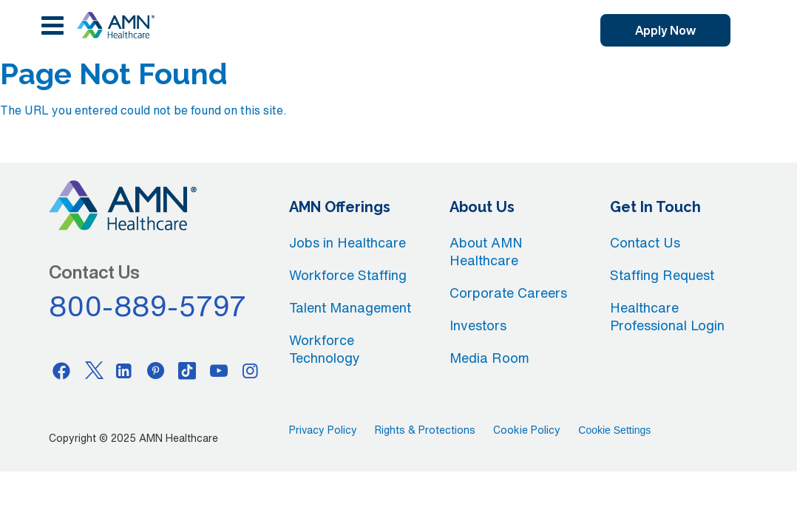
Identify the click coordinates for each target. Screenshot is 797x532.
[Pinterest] (156, 370)
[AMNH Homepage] (115, 25)
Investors (478, 325)
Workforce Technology (325, 349)
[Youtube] (219, 370)
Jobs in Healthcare (347, 242)
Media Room (489, 358)
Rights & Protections (425, 430)
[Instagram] (250, 370)
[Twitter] (93, 370)
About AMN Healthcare (486, 251)
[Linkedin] (124, 370)
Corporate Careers (508, 293)
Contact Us (645, 242)
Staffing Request (662, 275)
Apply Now (665, 30)
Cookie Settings (614, 430)
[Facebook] (61, 370)
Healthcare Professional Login (667, 316)
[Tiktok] (187, 370)
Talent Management (350, 307)
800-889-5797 (148, 306)
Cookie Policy (527, 430)
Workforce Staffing (348, 275)
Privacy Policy (323, 430)
